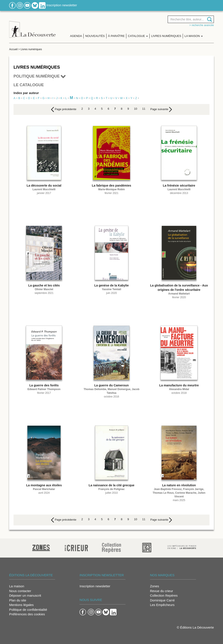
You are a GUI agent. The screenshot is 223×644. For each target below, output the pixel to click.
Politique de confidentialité (28, 610)
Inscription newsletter (62, 5)
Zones (155, 586)
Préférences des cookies (27, 614)
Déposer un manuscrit (25, 595)
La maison (17, 586)
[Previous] (64, 109)
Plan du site (18, 600)
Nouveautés (95, 36)
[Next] (161, 109)
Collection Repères (164, 595)
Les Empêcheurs (162, 605)
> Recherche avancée (202, 25)
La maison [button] (194, 36)
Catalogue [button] (138, 36)
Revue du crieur (162, 591)
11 (144, 109)
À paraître (116, 36)
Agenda (76, 36)
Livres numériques (166, 36)
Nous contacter (20, 591)
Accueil (13, 49)
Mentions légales (21, 605)
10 (135, 109)
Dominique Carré (162, 600)
